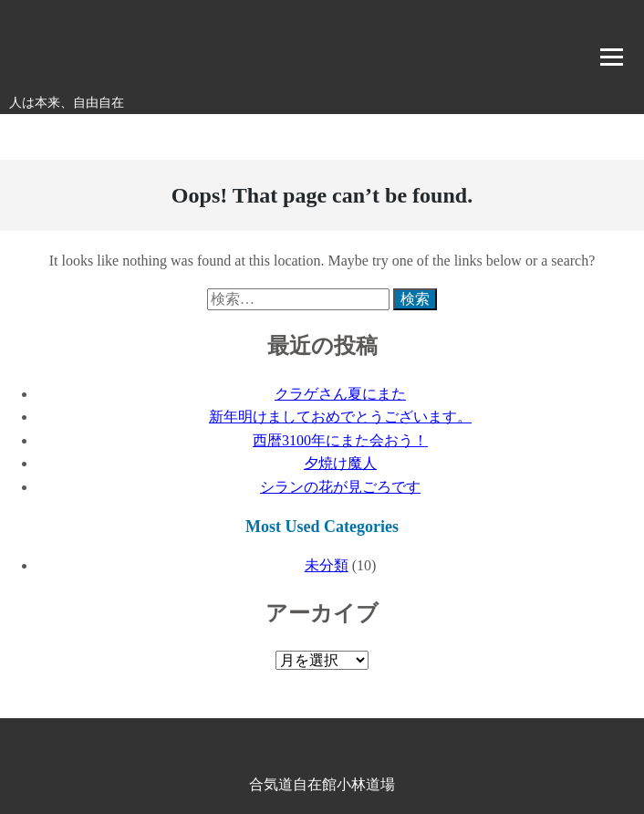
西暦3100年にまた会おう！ (340, 440)
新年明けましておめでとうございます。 (340, 417)
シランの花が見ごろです (340, 487)
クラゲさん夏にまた (340, 394)
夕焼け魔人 (340, 463)
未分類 (327, 565)
